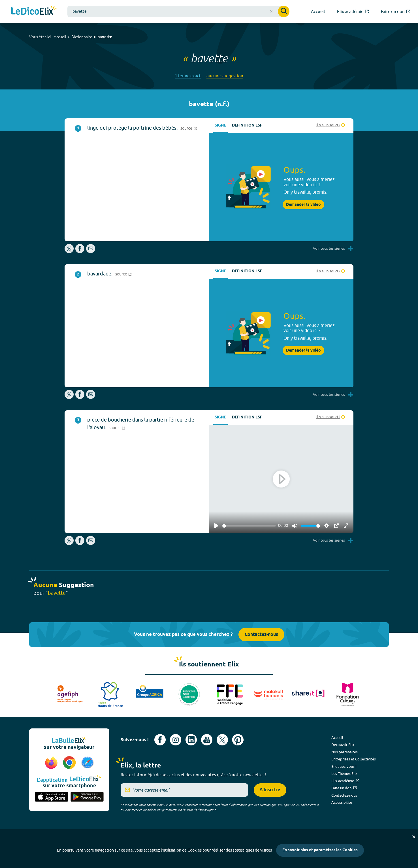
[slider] (249, 526)
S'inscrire (270, 790)
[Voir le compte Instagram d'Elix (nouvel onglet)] (176, 740)
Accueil (60, 37)
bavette (105, 37)
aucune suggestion (225, 76)
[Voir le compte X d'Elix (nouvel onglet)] (222, 740)
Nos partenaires (345, 752)
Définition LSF (247, 126)
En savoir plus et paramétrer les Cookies (320, 850)
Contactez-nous (261, 635)
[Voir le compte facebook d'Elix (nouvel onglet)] (160, 740)
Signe (220, 126)
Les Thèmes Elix (344, 773)
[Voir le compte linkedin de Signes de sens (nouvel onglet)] (191, 740)
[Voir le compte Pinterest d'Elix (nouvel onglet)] (238, 740)
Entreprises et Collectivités (354, 759)
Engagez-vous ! (344, 766)
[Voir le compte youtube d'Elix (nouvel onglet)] (207, 740)
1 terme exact (188, 76)
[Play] (216, 526)
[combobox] (178, 11)
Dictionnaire (82, 37)
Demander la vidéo (303, 205)
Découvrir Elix (343, 745)
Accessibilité (342, 802)
